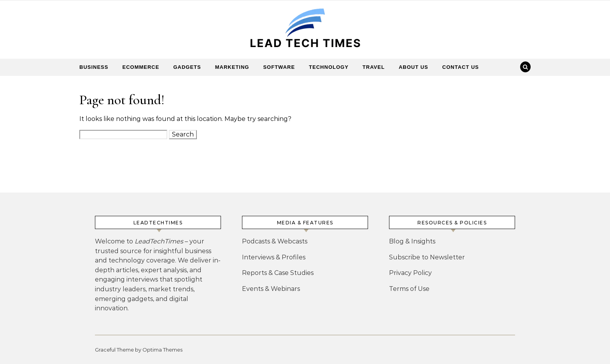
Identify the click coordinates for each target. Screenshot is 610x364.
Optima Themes (162, 350)
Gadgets (187, 67)
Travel (374, 67)
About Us (414, 67)
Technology (329, 67)
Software (279, 67)
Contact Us (461, 67)
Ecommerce (141, 67)
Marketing (232, 67)
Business (94, 67)
